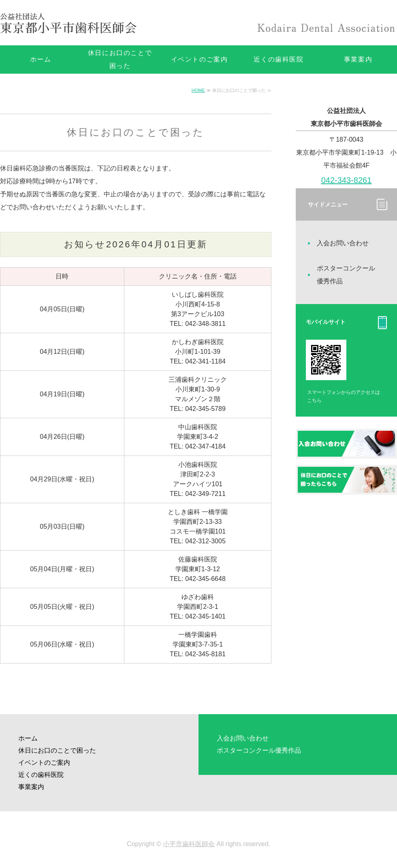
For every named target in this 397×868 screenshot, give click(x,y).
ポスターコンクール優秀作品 (346, 275)
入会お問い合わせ (343, 243)
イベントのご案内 (200, 59)
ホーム (41, 59)
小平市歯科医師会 (189, 844)
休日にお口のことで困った (120, 59)
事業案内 (31, 787)
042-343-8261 (347, 180)
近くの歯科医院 (279, 59)
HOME (198, 90)
